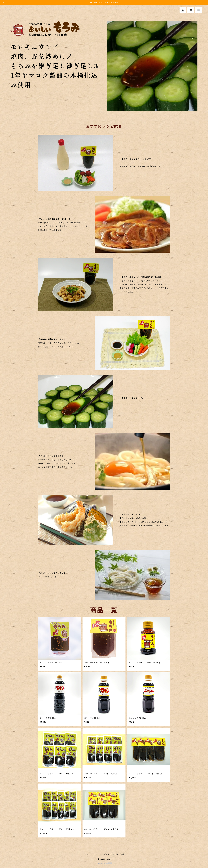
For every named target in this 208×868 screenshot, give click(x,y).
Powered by (104, 863)
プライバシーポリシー (92, 854)
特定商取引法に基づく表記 (115, 854)
